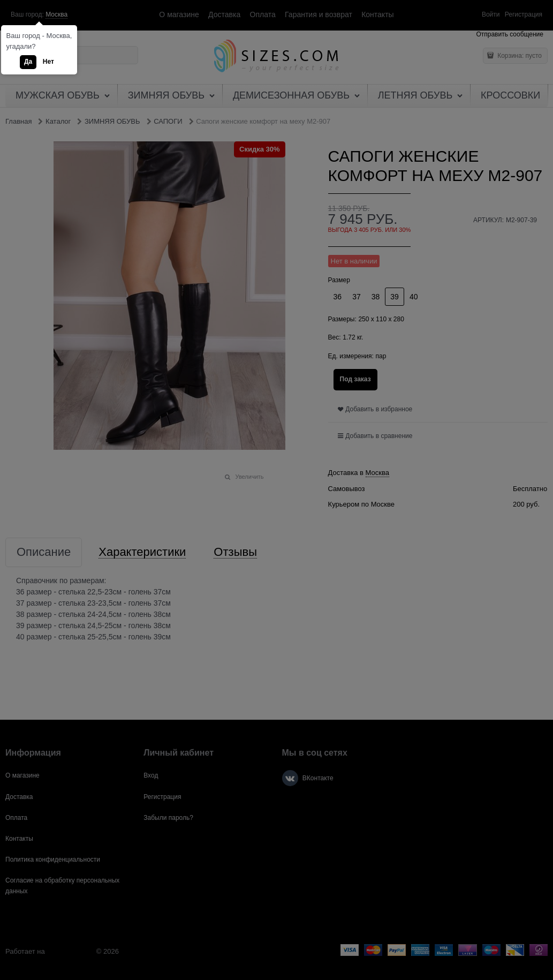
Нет (48, 62)
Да (28, 62)
